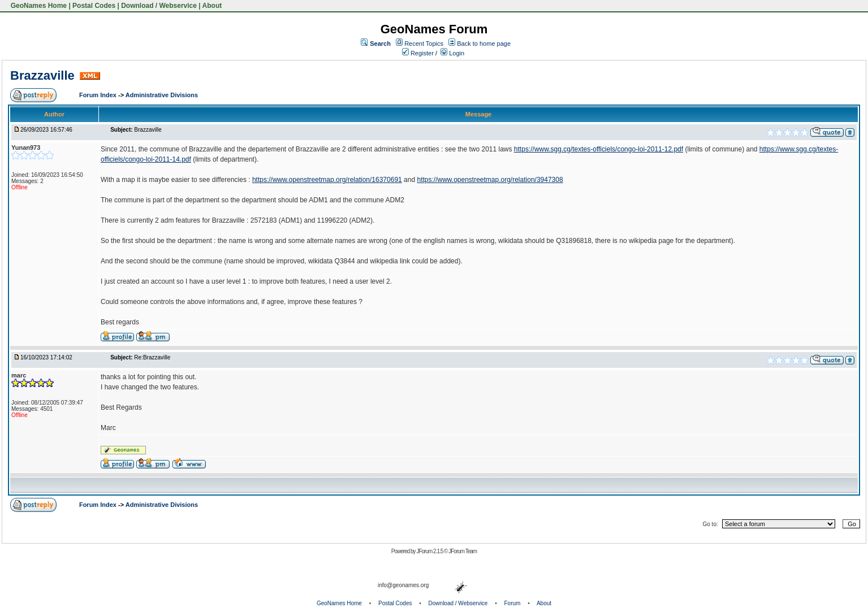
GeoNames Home (38, 6)
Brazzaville (42, 75)
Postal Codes (94, 6)
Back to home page (484, 44)
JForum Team (463, 551)
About (212, 6)
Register (418, 53)
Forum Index (99, 95)
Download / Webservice (159, 6)
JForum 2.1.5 (430, 551)
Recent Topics (424, 44)
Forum (513, 603)
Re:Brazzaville (152, 357)
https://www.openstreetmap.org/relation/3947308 (490, 180)
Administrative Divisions (162, 95)
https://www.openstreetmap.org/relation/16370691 (327, 180)
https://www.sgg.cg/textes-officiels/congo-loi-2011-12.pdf (599, 149)
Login (452, 53)
